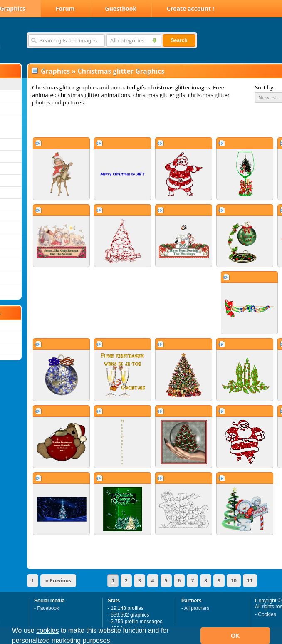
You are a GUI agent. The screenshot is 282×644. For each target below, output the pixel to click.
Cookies (267, 614)
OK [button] (235, 636)
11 (250, 581)
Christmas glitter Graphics (121, 71)
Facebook (48, 608)
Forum (65, 9)
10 (234, 581)
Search (179, 40)
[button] (115, 642)
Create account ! (190, 9)
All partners (197, 608)
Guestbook (121, 9)
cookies (47, 630)
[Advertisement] (126, 121)
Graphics (55, 71)
